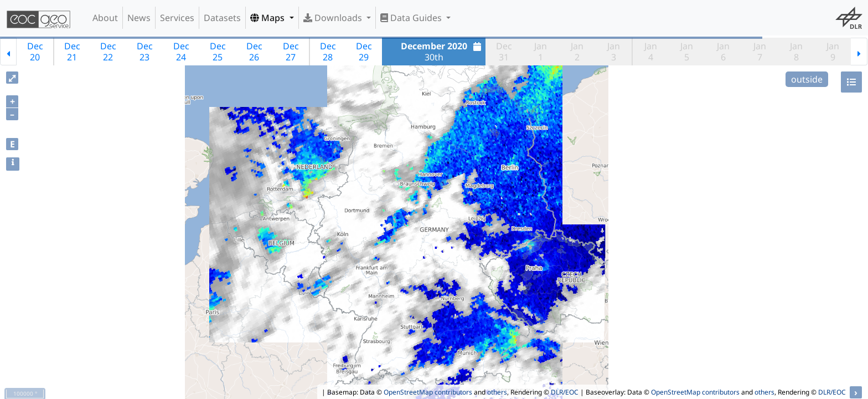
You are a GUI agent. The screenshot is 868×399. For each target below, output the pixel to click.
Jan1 (541, 52)
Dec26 (254, 52)
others (497, 392)
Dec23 (145, 52)
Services (177, 18)
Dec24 (181, 52)
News (139, 18)
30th (443, 52)
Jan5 (687, 52)
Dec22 (108, 52)
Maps (268, 18)
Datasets (222, 18)
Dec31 (504, 52)
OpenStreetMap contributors (428, 392)
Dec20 (35, 52)
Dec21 (72, 52)
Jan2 (577, 52)
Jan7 (760, 52)
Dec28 (328, 52)
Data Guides (412, 18)
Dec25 (218, 52)
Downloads (334, 18)
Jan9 (833, 52)
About (105, 18)
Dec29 (364, 52)
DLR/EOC (565, 392)
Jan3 (614, 52)
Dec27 (291, 52)
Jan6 (723, 52)
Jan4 (651, 52)
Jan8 (796, 52)
